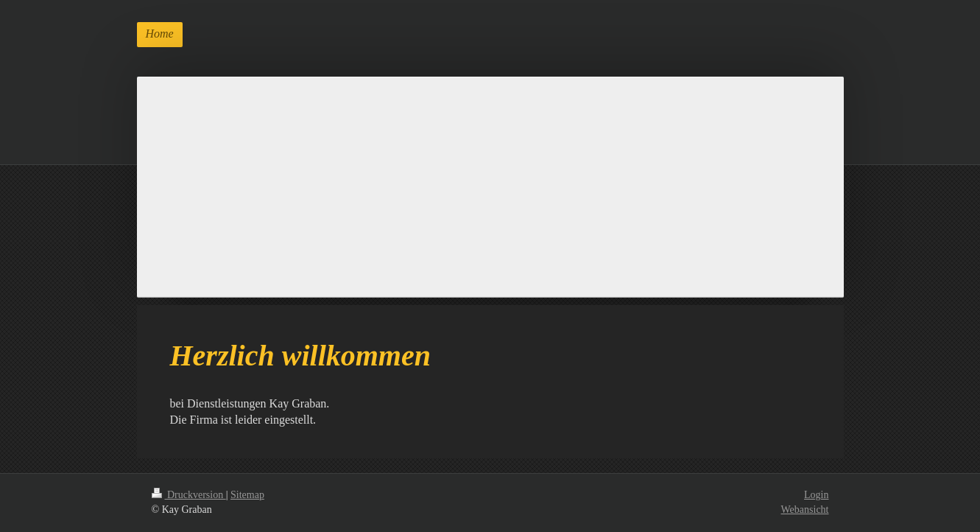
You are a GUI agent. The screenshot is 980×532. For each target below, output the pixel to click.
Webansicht (805, 510)
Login (816, 495)
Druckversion (189, 495)
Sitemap (247, 495)
